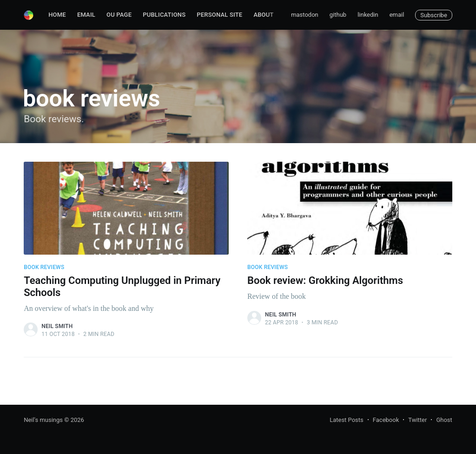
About (263, 15)
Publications (164, 15)
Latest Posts (347, 420)
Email (86, 15)
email (397, 15)
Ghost (444, 420)
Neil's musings (43, 420)
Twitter (417, 420)
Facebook (386, 420)
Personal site (219, 15)
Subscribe (433, 15)
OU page (119, 15)
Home (57, 15)
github (338, 15)
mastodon (305, 15)
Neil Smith (57, 326)
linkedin (368, 15)
